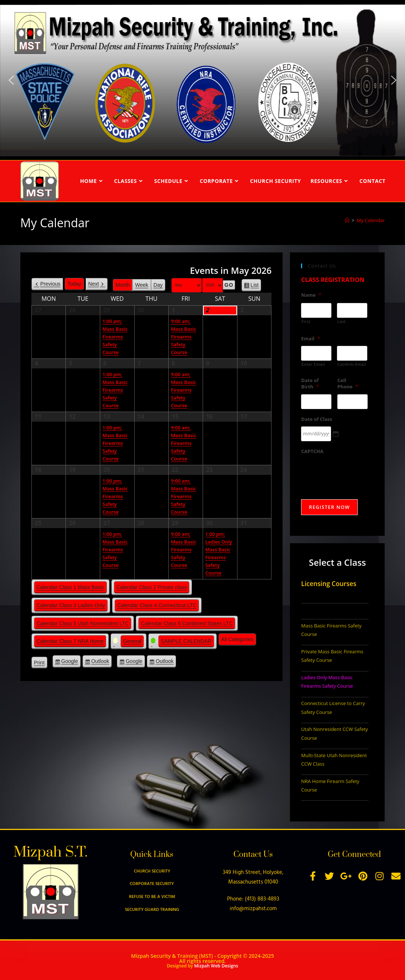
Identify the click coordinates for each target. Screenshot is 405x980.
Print (41, 664)
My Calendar (371, 220)
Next (94, 284)
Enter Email (313, 364)
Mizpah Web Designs (216, 966)
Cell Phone (348, 384)
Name (311, 295)
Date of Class (317, 419)
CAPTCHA (312, 451)
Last (342, 321)
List (254, 286)
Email (310, 339)
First (306, 321)
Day (158, 285)
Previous (50, 284)
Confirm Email (352, 364)
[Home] (347, 220)
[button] (11, 80)
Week (142, 285)
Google (70, 662)
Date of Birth (310, 384)
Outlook (100, 662)
